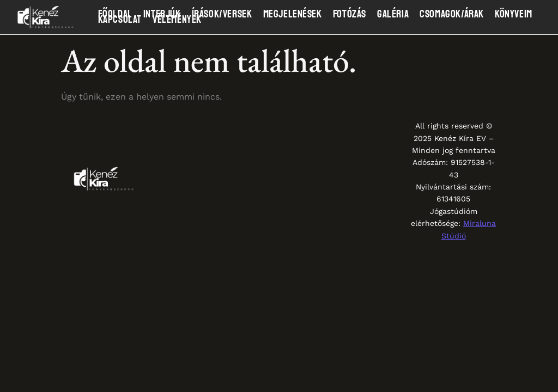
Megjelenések (293, 14)
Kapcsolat (120, 20)
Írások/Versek (222, 14)
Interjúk (162, 14)
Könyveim (514, 14)
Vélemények (177, 20)
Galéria (393, 14)
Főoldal (115, 14)
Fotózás (350, 14)
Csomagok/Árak (452, 14)
